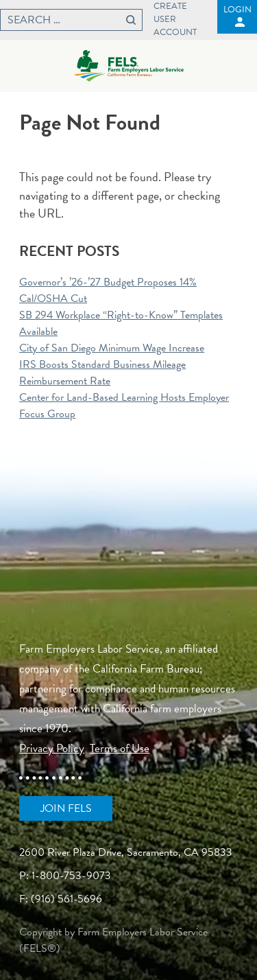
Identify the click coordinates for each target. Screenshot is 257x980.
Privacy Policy (52, 748)
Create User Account (175, 20)
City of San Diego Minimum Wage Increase (112, 348)
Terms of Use (120, 748)
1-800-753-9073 (71, 876)
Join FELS (66, 808)
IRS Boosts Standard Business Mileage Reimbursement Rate (102, 373)
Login (237, 10)
